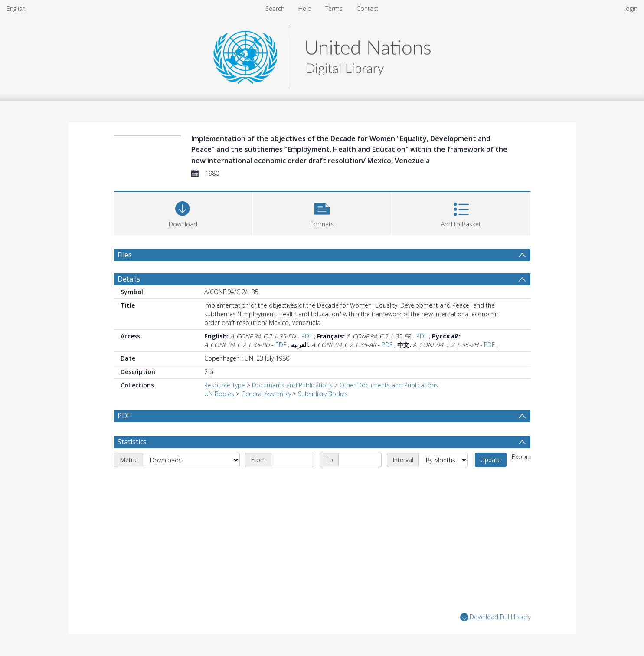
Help (305, 8)
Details (129, 279)
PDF (307, 336)
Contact (368, 8)
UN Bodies (219, 394)
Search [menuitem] (275, 8)
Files (125, 255)
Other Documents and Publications (389, 385)
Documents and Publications (292, 385)
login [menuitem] (631, 8)
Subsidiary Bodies (323, 394)
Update (491, 460)
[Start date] (293, 460)
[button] (322, 212)
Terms (334, 8)
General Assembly (266, 394)
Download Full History (495, 617)
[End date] (360, 460)
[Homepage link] (322, 55)
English (16, 8)
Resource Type (225, 385)
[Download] (183, 212)
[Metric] (191, 460)
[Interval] (443, 460)
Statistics (132, 442)
